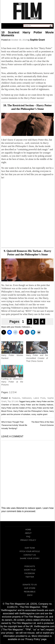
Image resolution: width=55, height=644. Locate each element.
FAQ (28, 537)
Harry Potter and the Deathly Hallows (37, 405)
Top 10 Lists (13, 401)
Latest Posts (39, 398)
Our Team (30, 548)
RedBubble (30, 592)
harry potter (31, 401)
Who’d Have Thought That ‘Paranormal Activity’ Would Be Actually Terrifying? (14, 425)
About (28, 533)
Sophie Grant (37, 40)
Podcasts (30, 566)
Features (16, 398)
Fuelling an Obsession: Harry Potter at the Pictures (12, 382)
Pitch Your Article (30, 551)
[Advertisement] (27, 213)
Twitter (30, 577)
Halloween (27, 398)
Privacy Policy (28, 540)
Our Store (30, 588)
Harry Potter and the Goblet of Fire (16, 408)
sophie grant (42, 414)
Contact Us (30, 555)
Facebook (30, 573)
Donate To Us (30, 585)
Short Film (30, 570)
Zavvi (30, 595)
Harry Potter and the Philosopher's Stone (31, 411)
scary (34, 414)
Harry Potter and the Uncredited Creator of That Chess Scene (37, 358)
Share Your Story (30, 558)
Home (28, 530)
